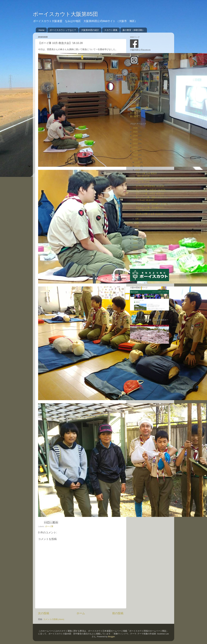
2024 (136, 136)
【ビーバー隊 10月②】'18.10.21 (150, 190)
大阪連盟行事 (136, 109)
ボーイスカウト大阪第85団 (65, 14)
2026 (136, 128)
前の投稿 (118, 613)
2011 (136, 255)
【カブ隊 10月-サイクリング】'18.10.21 (148, 181)
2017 (136, 235)
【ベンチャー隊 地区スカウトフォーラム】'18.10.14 (151, 199)
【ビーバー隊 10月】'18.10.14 (149, 194)
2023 (136, 139)
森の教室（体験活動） (134, 30)
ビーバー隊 (135, 88)
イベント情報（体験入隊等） (143, 81)
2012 (136, 251)
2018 (136, 159)
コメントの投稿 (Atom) (54, 619)
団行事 (133, 102)
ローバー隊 (135, 99)
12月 (138, 162)
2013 (136, 247)
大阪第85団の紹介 (90, 30)
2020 (136, 151)
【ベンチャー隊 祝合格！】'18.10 (151, 204)
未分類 (133, 113)
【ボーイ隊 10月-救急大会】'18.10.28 (146, 175)
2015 (136, 243)
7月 (137, 223)
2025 (136, 132)
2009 (136, 263)
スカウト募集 (111, 30)
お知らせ (134, 78)
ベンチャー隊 (136, 92)
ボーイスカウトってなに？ (63, 30)
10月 (138, 170)
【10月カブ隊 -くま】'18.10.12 (149, 214)
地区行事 (134, 106)
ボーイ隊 (49, 526)
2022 (136, 143)
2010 (136, 259)
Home (42, 30)
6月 (137, 227)
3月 (137, 231)
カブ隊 (133, 85)
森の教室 (134, 116)
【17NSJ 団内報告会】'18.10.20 (150, 186)
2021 (136, 147)
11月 (138, 166)
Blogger (111, 637)
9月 (137, 219)
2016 (136, 239)
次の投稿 (44, 613)
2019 (136, 155)
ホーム (81, 613)
